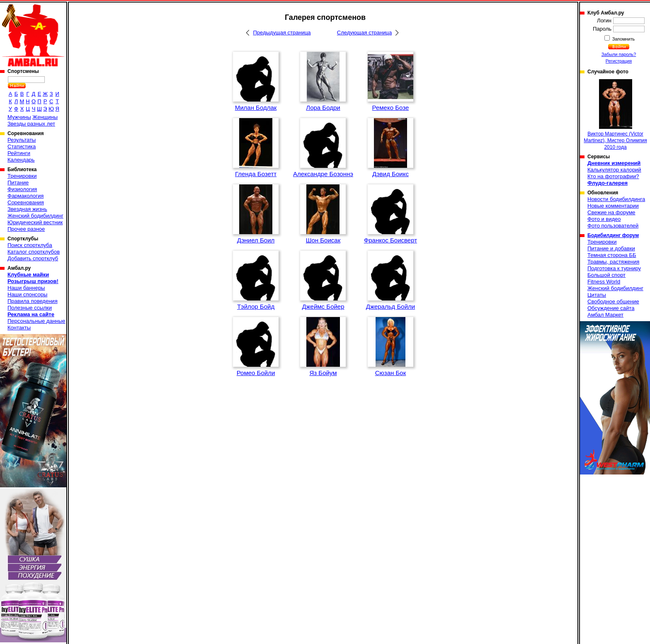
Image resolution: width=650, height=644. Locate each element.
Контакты (19, 328)
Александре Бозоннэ (323, 174)
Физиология (22, 189)
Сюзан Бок (391, 373)
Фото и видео (604, 219)
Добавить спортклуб (33, 258)
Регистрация (619, 61)
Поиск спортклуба (30, 245)
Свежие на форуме (611, 212)
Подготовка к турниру (614, 268)
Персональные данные (36, 321)
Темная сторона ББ (612, 255)
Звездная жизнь (27, 209)
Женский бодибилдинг (35, 216)
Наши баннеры (26, 288)
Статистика (22, 146)
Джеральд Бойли (390, 306)
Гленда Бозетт (256, 174)
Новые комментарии (613, 206)
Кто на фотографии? (613, 176)
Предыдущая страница (282, 33)
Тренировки (22, 176)
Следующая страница (364, 33)
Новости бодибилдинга (616, 199)
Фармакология (25, 196)
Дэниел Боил (256, 240)
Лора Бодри (323, 108)
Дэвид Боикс (390, 174)
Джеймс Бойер (323, 306)
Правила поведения (33, 301)
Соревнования (26, 202)
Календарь (21, 160)
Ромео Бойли (256, 373)
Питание (18, 183)
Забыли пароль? (619, 54)
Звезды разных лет (31, 124)
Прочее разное (26, 229)
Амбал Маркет (605, 315)
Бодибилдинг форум (613, 235)
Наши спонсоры (27, 294)
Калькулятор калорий (614, 170)
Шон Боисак (323, 240)
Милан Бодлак (256, 108)
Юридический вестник (35, 222)
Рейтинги (19, 153)
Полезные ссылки (30, 308)
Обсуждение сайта (611, 308)
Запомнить (623, 39)
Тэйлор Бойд (256, 306)
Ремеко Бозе (391, 108)
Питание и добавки (611, 248)
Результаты (22, 140)
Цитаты (597, 295)
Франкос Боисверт (390, 240)
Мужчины (19, 117)
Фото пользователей (613, 226)
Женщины (45, 117)
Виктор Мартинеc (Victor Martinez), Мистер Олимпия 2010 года (615, 115)
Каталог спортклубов (34, 252)
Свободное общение (613, 301)
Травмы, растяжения (613, 262)
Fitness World (604, 282)
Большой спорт (606, 275)
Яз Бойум (323, 373)
